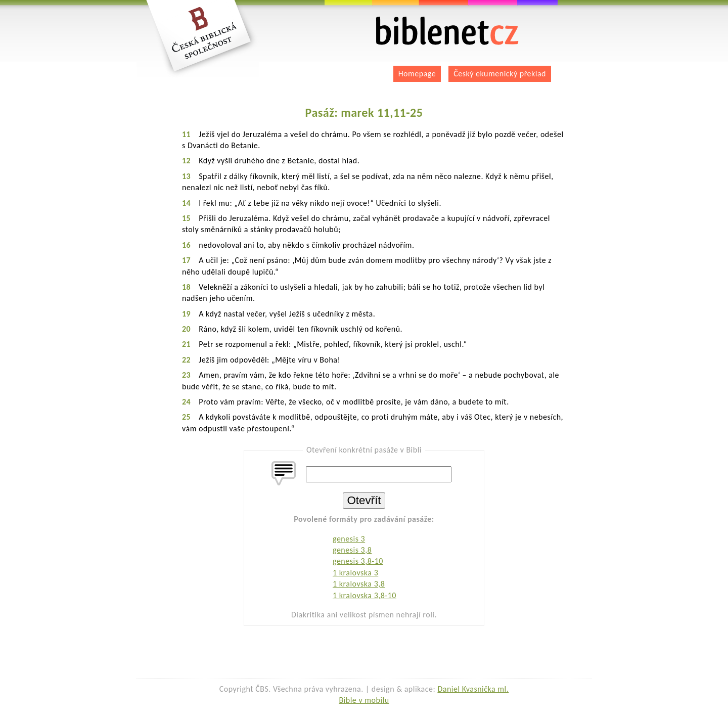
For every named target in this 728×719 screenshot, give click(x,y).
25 (186, 417)
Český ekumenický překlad (500, 74)
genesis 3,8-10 (358, 561)
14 (186, 203)
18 (186, 287)
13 (186, 176)
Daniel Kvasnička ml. (473, 689)
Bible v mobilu (364, 700)
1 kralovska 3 (355, 573)
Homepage (417, 74)
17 (186, 260)
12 (186, 161)
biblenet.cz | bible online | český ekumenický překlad (447, 31)
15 (186, 218)
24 (186, 402)
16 (186, 245)
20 (186, 329)
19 (186, 314)
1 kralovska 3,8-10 (365, 595)
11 (186, 134)
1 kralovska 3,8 (359, 584)
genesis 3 (349, 539)
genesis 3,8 (352, 550)
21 (186, 344)
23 (186, 375)
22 (186, 360)
